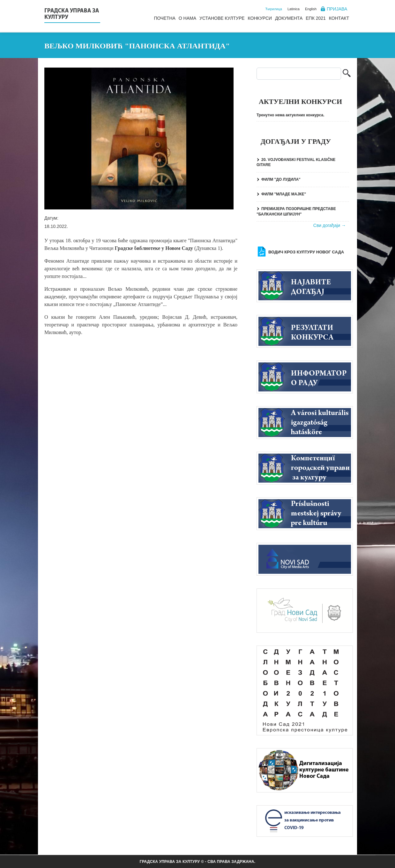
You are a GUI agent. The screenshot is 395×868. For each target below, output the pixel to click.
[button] (139, 139)
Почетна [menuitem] (164, 18)
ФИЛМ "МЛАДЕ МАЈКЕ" (284, 194)
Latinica (294, 9)
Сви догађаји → (330, 225)
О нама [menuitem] (187, 18)
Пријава (337, 9)
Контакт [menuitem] (339, 18)
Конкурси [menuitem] (260, 18)
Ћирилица (274, 9)
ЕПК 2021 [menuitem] (316, 18)
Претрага (347, 74)
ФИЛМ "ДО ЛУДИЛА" (281, 179)
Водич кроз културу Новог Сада (306, 252)
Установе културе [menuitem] (222, 18)
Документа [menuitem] (289, 18)
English (311, 9)
